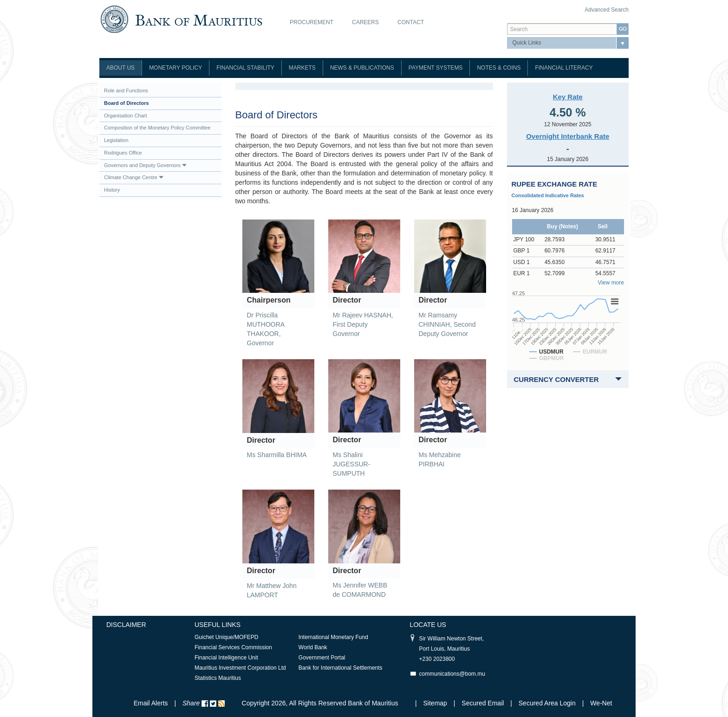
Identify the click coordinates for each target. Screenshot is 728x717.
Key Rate (568, 97)
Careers (365, 22)
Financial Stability (245, 68)
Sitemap (436, 703)
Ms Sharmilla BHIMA (277, 455)
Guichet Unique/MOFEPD (226, 637)
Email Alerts (151, 703)
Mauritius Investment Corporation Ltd (240, 668)
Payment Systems (436, 68)
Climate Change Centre (134, 177)
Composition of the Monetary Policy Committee (157, 128)
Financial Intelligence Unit (226, 658)
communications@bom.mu (452, 674)
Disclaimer (126, 625)
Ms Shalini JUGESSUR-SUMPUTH (352, 464)
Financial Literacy (564, 68)
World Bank (313, 647)
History (112, 190)
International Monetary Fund (333, 637)
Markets (302, 68)
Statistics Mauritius (218, 678)
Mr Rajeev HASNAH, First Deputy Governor (363, 324)
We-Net (601, 703)
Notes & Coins (499, 68)
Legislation (116, 140)
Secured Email (483, 703)
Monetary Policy (175, 68)
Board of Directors (127, 103)
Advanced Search (607, 10)
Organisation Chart (125, 116)
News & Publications (362, 68)
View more (611, 283)
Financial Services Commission (233, 647)
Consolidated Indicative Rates (548, 195)
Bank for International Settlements (341, 668)
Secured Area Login (547, 703)
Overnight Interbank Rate (568, 136)
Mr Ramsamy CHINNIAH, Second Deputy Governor (447, 324)
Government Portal (322, 658)
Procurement (312, 22)
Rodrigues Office (123, 153)
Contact (411, 22)
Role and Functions (126, 90)
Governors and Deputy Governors (145, 165)
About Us (120, 68)
